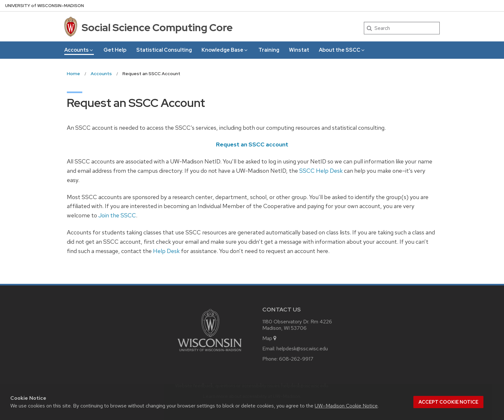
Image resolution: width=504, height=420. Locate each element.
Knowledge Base (225, 50)
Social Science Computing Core (157, 27)
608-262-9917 (296, 359)
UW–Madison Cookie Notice (346, 406)
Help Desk (166, 251)
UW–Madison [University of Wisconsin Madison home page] (45, 6)
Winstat (299, 50)
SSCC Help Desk (321, 171)
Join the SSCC (117, 215)
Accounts (79, 50)
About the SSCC (342, 50)
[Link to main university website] (210, 352)
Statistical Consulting (164, 50)
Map (270, 338)
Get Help (115, 50)
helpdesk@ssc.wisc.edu (302, 349)
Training (269, 50)
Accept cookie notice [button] (448, 402)
